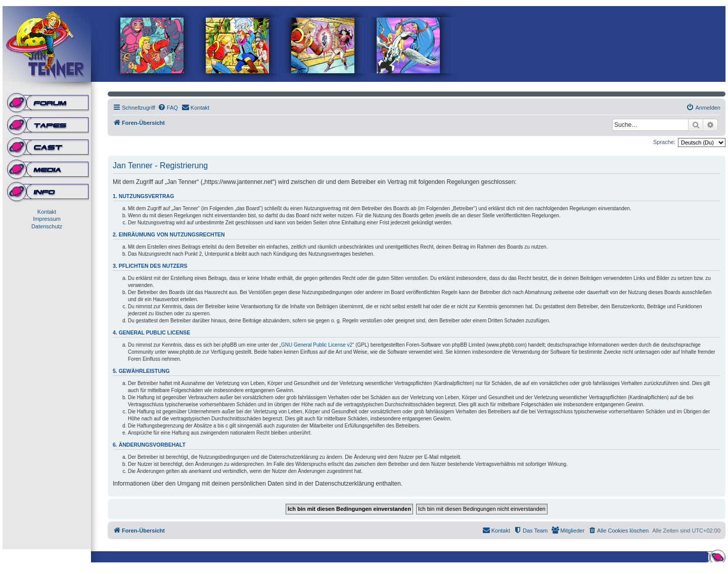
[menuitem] (168, 108)
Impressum (47, 219)
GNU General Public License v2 (317, 345)
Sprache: (664, 142)
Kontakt (47, 212)
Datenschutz (47, 226)
